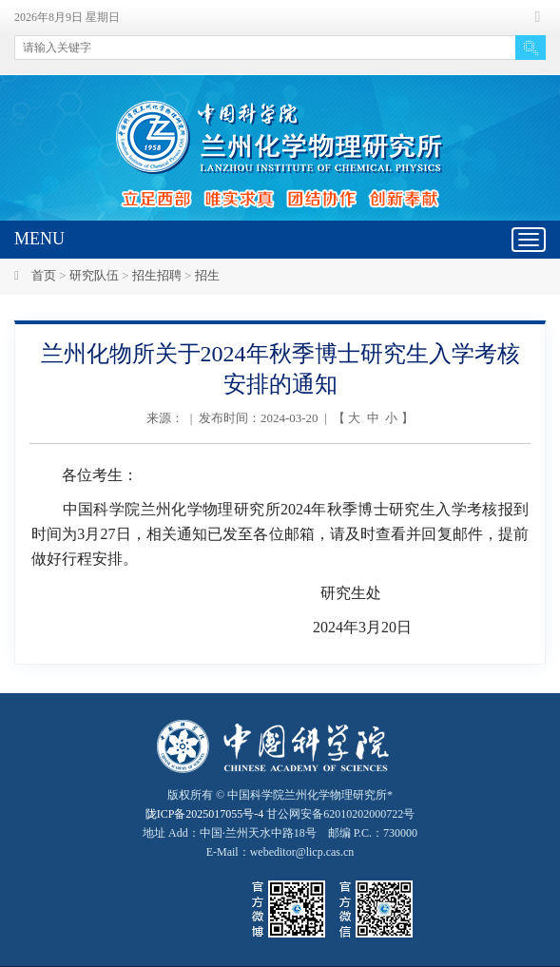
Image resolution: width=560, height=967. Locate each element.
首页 (44, 275)
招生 (207, 275)
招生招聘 (157, 275)
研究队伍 (94, 275)
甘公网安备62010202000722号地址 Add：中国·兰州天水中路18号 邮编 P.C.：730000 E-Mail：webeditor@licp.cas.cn (280, 833)
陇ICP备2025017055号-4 (205, 814)
